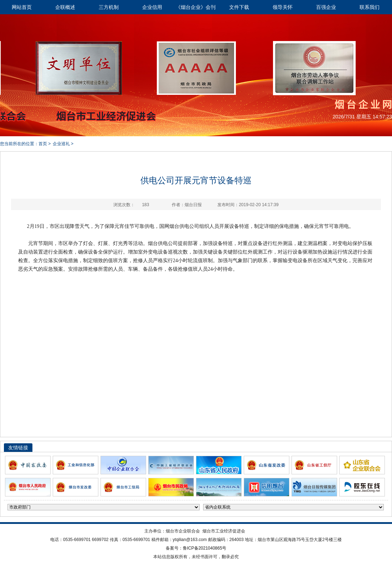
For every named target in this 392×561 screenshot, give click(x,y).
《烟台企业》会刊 (196, 7)
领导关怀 (283, 7)
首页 (43, 144)
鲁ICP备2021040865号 (205, 548)
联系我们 (370, 7)
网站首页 (22, 7)
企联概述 (65, 7)
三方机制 (109, 7)
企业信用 (152, 7)
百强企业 (326, 7)
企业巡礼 (61, 144)
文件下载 (239, 7)
